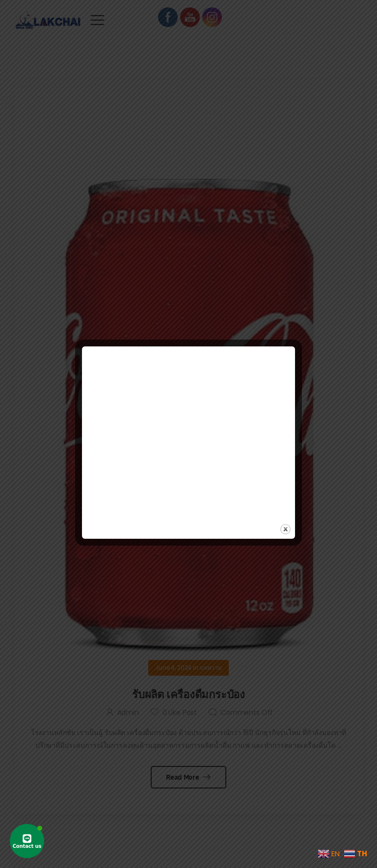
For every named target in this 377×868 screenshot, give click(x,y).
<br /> (188, 427)
